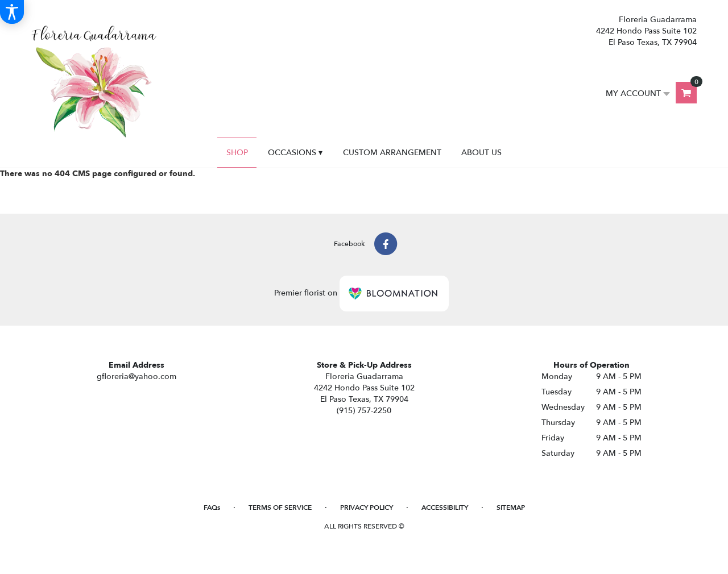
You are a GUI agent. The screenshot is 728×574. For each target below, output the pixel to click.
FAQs (212, 508)
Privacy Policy (367, 508)
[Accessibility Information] (12, 12)
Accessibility (445, 508)
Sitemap (511, 508)
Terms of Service (280, 508)
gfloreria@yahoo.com (136, 377)
